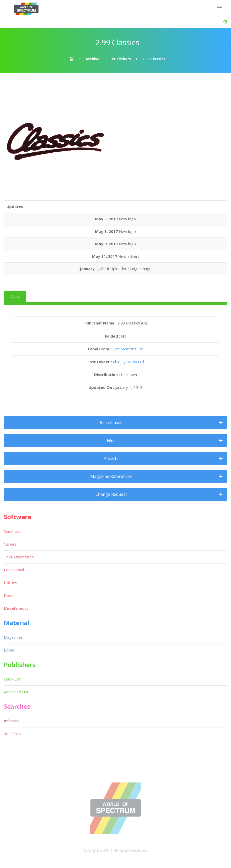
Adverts (111, 458)
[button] (225, 22)
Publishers (121, 59)
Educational (14, 570)
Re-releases (111, 422)
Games (10, 544)
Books (9, 650)
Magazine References (111, 476)
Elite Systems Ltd (128, 349)
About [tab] (15, 297)
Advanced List (16, 692)
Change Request (111, 494)
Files (111, 440)
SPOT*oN (13, 734)
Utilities (11, 583)
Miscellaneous (16, 608)
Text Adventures (19, 557)
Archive (93, 59)
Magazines (13, 637)
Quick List (12, 531)
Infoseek (12, 721)
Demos (10, 595)
